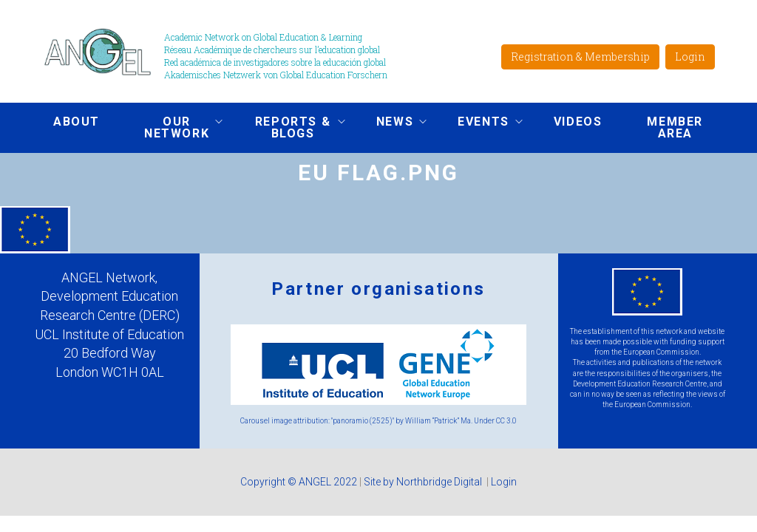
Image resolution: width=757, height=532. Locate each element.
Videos (578, 122)
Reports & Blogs (288, 127)
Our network (172, 127)
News (390, 123)
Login (690, 57)
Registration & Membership (580, 57)
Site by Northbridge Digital (424, 482)
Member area (675, 127)
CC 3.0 (506, 421)
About (77, 122)
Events (479, 123)
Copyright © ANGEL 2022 (299, 482)
